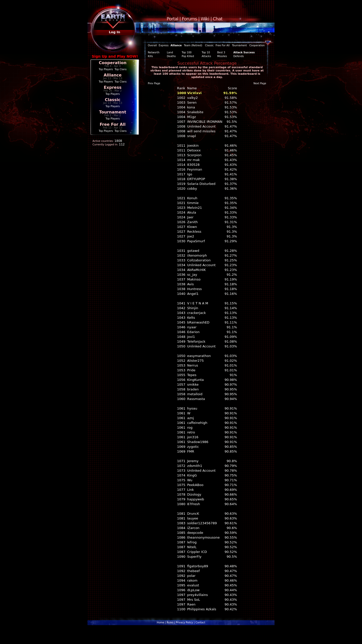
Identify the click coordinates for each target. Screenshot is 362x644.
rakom (192, 580)
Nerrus (192, 365)
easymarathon (199, 356)
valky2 (192, 98)
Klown (192, 227)
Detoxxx (194, 150)
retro (191, 432)
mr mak (193, 160)
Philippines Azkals (202, 609)
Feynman (195, 169)
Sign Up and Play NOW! (115, 56)
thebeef (193, 571)
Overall (152, 45)
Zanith (192, 222)
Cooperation (113, 63)
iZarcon (193, 528)
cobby (192, 189)
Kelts (191, 318)
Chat (218, 19)
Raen (191, 604)
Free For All (112, 124)
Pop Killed (188, 56)
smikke (193, 385)
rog (190, 428)
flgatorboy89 (197, 566)
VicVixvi (194, 93)
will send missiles (201, 131)
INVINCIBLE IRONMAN (205, 122)
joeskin (193, 146)
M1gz (191, 117)
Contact (200, 622)
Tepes (192, 375)
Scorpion (194, 155)
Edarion (193, 332)
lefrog (192, 542)
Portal (172, 19)
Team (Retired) (193, 45)
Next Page (260, 83)
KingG (192, 475)
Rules (170, 622)
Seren (192, 103)
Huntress (194, 289)
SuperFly (194, 557)
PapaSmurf (196, 241)
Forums (189, 19)
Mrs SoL (193, 600)
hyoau (192, 408)
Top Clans (121, 69)
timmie (193, 203)
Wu (190, 480)
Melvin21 (194, 208)
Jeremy (193, 461)
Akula (192, 212)
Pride (191, 370)
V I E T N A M (198, 303)
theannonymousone (203, 537)
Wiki (205, 19)
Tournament (113, 112)
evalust (193, 585)
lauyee (193, 518)
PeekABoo (195, 485)
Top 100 (187, 52)
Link (190, 490)
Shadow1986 (198, 442)
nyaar (192, 327)
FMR (191, 451)
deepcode (195, 533)
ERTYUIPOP (196, 179)
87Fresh (193, 504)
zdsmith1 (195, 466)
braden (193, 389)
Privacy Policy (185, 622)
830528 (193, 165)
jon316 (193, 437)
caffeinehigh (197, 423)
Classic (113, 100)
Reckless (194, 232)
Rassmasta (196, 399)
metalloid (195, 394)
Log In (115, 32)
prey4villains (197, 595)
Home (161, 622)
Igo (190, 174)
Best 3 (221, 52)
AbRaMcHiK (196, 270)
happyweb (195, 499)
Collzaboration (199, 260)
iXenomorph (197, 255)
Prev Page (154, 83)
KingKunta (195, 380)
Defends (238, 56)
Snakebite (195, 112)
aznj (190, 418)
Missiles (222, 56)
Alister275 (195, 361)
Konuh (192, 198)
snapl (191, 136)
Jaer (190, 217)
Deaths (171, 56)
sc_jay (192, 275)
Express (113, 87)
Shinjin (193, 308)
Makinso (194, 279)
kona (191, 107)
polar (191, 576)
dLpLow (193, 590)
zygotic (193, 447)
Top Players (106, 69)
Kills (150, 56)
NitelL (192, 547)
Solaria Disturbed (201, 184)
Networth (154, 52)
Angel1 (193, 294)
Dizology (194, 494)
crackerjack (196, 313)
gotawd (193, 251)
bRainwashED (198, 322)
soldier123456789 (202, 523)
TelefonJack (196, 341)
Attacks (206, 56)
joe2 (191, 236)
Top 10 (206, 52)
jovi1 (191, 337)
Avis (190, 284)
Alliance (112, 75)
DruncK (193, 514)
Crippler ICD (197, 552)
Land (170, 52)
